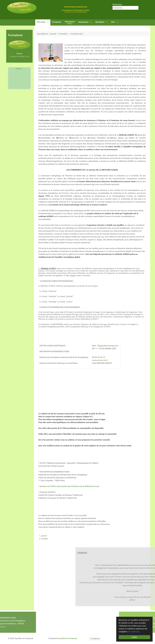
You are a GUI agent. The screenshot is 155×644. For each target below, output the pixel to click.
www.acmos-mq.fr (100, 360)
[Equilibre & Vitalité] (22, 8)
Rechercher (117, 4)
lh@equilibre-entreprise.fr (108, 346)
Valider (134, 637)
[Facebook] (95, 639)
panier (44, 536)
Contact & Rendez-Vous (19, 57)
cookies (45, 539)
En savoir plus (134, 632)
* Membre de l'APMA (69, 486)
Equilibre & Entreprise (68, 638)
